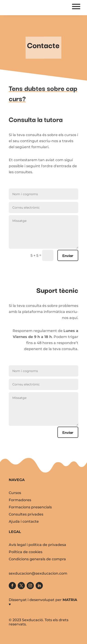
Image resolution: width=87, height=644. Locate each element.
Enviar (68, 255)
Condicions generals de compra (37, 559)
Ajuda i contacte (24, 521)
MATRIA (70, 600)
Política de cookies (26, 552)
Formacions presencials (30, 507)
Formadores (20, 500)
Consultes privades (26, 514)
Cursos (15, 493)
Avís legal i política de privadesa (37, 545)
